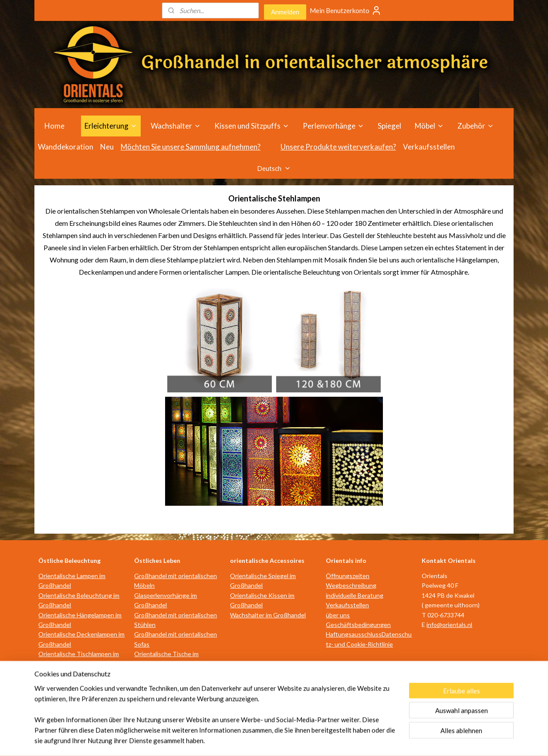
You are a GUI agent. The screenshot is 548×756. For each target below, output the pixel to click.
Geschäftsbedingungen (358, 625)
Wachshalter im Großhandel (268, 615)
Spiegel (389, 126)
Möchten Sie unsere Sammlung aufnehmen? (191, 147)
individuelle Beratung (355, 595)
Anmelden (285, 12)
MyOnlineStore (356, 740)
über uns (338, 615)
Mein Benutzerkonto (346, 10)
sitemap (238, 740)
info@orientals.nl (449, 625)
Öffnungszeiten (348, 576)
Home (54, 126)
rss (253, 740)
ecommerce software (284, 740)
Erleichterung (111, 126)
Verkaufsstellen (429, 147)
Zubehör (476, 126)
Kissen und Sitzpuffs (252, 126)
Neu (107, 147)
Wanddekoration (66, 147)
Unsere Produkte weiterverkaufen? (338, 147)
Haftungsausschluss (354, 634)
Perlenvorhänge (333, 126)
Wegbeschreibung (351, 585)
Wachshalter (176, 126)
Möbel (429, 126)
